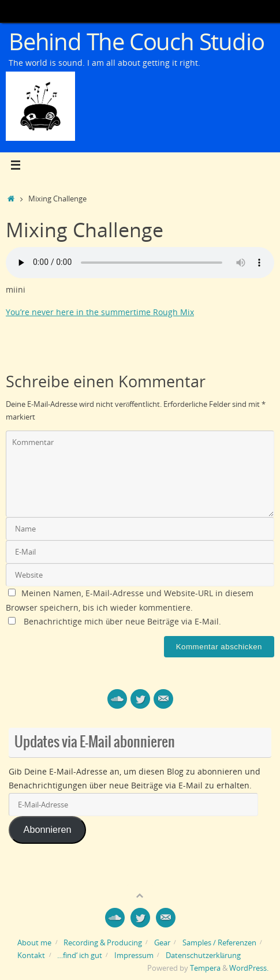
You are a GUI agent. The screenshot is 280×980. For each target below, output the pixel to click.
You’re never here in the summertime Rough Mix (100, 312)
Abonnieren (48, 829)
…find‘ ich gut (80, 955)
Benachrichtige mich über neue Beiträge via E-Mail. (122, 621)
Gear (162, 942)
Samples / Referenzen (219, 942)
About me (34, 942)
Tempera (205, 968)
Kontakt (31, 955)
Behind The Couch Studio (136, 42)
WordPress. (249, 968)
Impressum (134, 955)
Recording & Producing (103, 942)
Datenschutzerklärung (204, 955)
